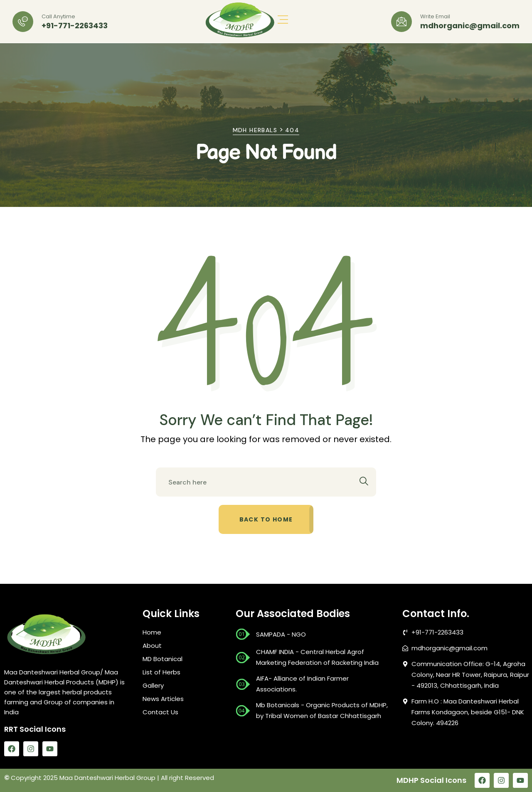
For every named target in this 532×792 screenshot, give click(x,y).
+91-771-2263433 (75, 26)
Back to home (266, 519)
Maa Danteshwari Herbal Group (107, 778)
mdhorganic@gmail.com (470, 26)
